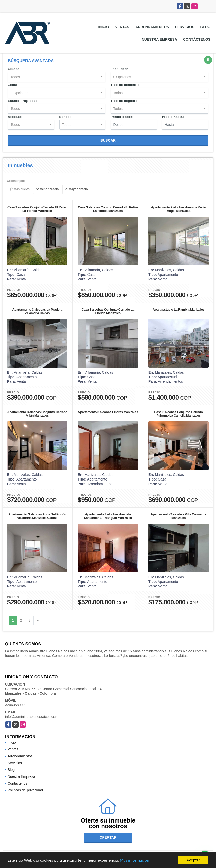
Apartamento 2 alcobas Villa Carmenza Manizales (179, 516)
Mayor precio (76, 189)
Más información (134, 861)
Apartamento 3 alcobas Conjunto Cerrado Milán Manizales (37, 414)
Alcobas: (15, 117)
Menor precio (47, 189)
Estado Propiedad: (23, 101)
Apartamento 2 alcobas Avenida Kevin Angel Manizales (179, 209)
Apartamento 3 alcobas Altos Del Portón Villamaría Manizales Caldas (37, 516)
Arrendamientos (152, 27)
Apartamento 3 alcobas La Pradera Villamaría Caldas (37, 311)
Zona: (13, 85)
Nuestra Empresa (159, 39)
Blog (205, 27)
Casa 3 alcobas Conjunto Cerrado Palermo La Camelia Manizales (179, 414)
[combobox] (57, 77)
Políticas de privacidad (25, 790)
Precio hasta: (173, 117)
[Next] (38, 621)
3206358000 (15, 705)
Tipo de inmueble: (126, 85)
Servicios (185, 27)
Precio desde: (122, 117)
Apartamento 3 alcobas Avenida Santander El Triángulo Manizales (108, 516)
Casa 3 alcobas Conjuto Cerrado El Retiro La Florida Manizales (37, 209)
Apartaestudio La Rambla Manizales (179, 310)
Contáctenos (197, 39)
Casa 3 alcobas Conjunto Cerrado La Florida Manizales (108, 311)
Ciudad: (14, 69)
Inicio (104, 27)
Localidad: (119, 69)
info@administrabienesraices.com (32, 717)
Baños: (65, 117)
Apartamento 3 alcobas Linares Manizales (108, 412)
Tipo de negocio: (125, 101)
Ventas (122, 27)
